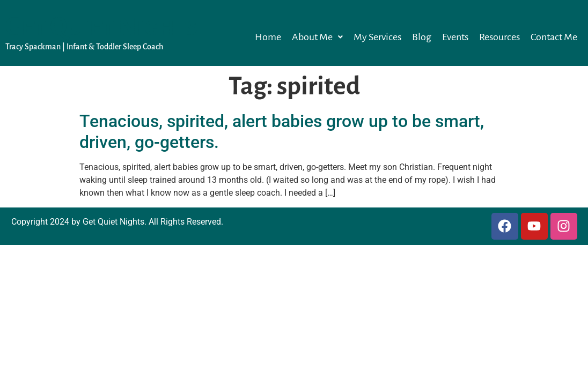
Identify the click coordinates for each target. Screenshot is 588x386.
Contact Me (554, 37)
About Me (317, 37)
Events (455, 37)
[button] (317, 37)
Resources (499, 37)
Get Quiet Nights (101, 27)
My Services (377, 37)
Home (268, 37)
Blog (422, 37)
